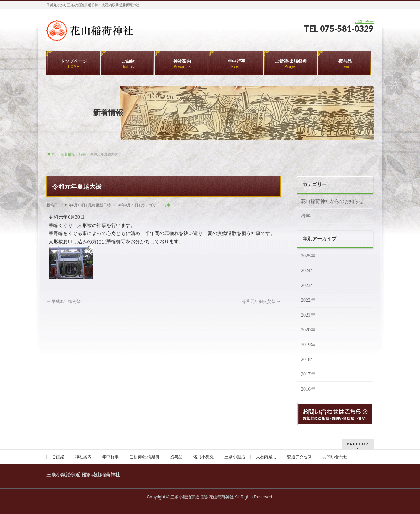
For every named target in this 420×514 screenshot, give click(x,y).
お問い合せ (364, 22)
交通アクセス (300, 457)
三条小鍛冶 (235, 457)
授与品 (176, 457)
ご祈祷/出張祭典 (144, 457)
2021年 (308, 315)
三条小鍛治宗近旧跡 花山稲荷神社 (202, 497)
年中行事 (111, 457)
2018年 (308, 359)
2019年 (308, 345)
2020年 (308, 330)
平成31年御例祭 (64, 301)
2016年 (308, 389)
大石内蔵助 (266, 457)
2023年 (308, 285)
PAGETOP (358, 444)
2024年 (308, 271)
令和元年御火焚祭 (261, 301)
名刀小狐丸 (203, 457)
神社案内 (83, 457)
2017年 (308, 374)
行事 (167, 205)
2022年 (308, 300)
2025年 (308, 256)
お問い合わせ (335, 457)
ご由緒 (58, 457)
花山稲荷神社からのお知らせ (332, 201)
